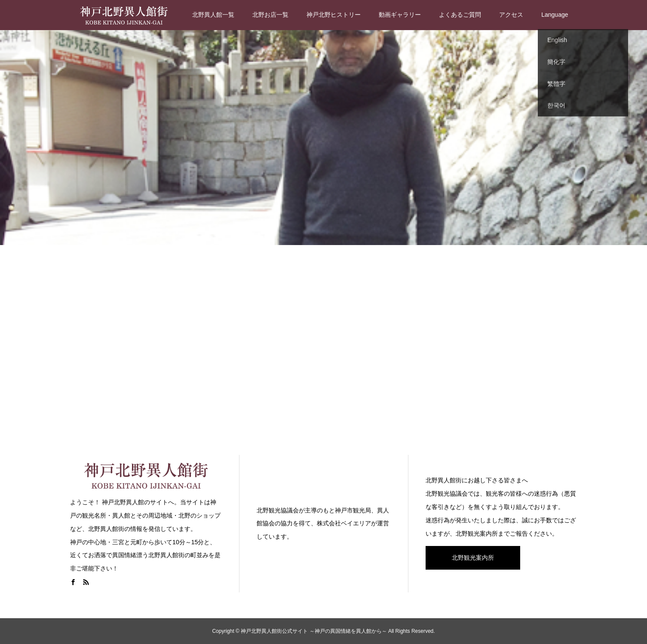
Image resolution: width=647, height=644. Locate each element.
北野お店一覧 (270, 15)
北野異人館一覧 (213, 15)
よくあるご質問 (460, 15)
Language (555, 15)
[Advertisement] (324, 348)
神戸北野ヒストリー (334, 15)
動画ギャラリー (400, 15)
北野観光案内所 (473, 558)
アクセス (511, 15)
